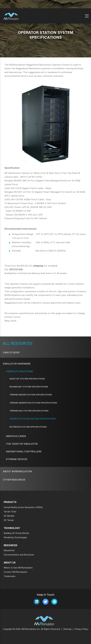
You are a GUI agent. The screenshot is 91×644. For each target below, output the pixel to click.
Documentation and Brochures (19, 555)
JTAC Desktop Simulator (22, 444)
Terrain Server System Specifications (31, 395)
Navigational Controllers (24, 452)
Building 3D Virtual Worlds (16, 533)
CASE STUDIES (11, 353)
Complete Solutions (19, 372)
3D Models (9, 516)
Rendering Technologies (15, 538)
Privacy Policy (81, 629)
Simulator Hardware (17, 364)
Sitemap (67, 629)
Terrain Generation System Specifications (33, 403)
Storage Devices (17, 459)
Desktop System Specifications (27, 379)
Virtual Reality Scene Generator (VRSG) (23, 508)
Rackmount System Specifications (29, 387)
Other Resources (14, 480)
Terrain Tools (10, 512)
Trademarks (10, 576)
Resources (21, 344)
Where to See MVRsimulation (18, 568)
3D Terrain (9, 520)
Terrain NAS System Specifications (29, 411)
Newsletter (9, 551)
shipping (38, 266)
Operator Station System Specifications (33, 419)
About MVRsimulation (17, 472)
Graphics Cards (16, 436)
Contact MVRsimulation (16, 572)
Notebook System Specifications (28, 427)
